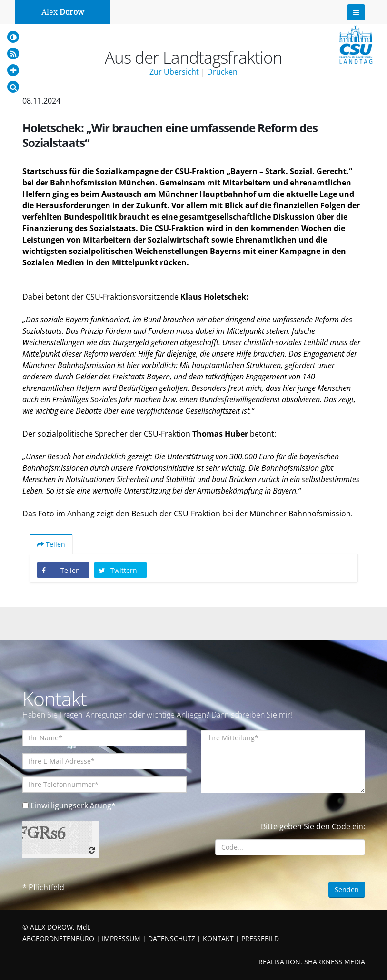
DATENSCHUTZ (172, 939)
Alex (63, 12)
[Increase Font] (13, 70)
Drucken (222, 72)
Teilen (51, 545)
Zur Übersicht (174, 72)
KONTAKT (218, 939)
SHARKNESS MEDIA (335, 962)
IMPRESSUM (121, 939)
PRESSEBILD (260, 939)
